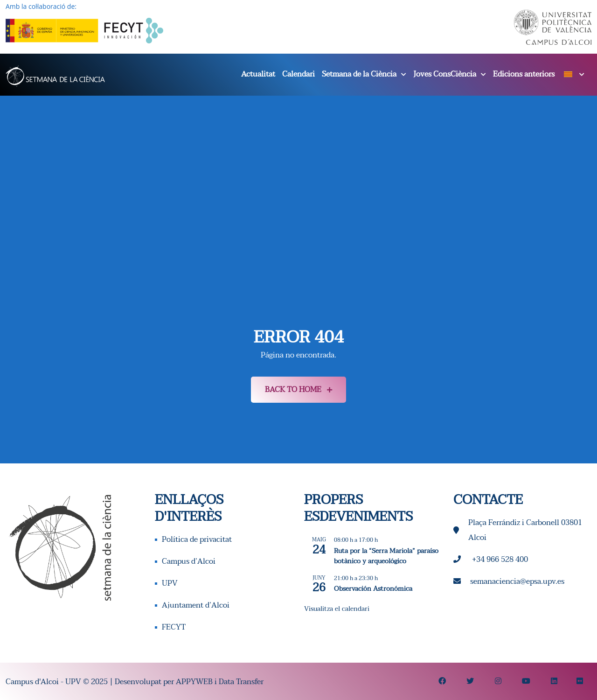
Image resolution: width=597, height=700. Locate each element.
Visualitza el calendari (337, 609)
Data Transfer (241, 682)
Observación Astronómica (373, 589)
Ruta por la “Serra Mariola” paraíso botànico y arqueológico (386, 556)
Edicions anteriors (524, 74)
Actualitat (258, 74)
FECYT (174, 627)
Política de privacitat (197, 539)
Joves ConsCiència (445, 74)
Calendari (298, 74)
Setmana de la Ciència (359, 74)
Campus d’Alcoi (189, 561)
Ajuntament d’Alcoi (196, 605)
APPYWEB (194, 682)
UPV (170, 583)
